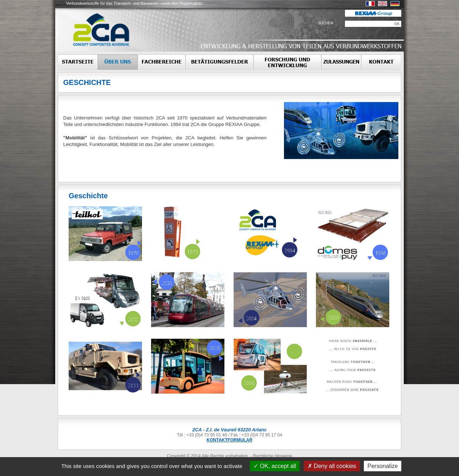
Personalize (383, 466)
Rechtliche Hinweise (273, 456)
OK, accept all (275, 466)
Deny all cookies (332, 466)
